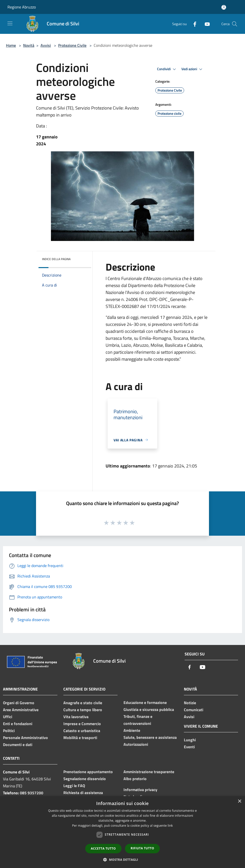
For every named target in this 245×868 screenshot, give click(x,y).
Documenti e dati (18, 745)
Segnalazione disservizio (85, 779)
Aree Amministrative (21, 710)
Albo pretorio (135, 779)
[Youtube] (205, 24)
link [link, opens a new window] (170, 826)
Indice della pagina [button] (56, 259)
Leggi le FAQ (74, 786)
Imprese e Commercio (82, 724)
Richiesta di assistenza (83, 793)
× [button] (239, 801)
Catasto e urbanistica (82, 731)
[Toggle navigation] (10, 23)
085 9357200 (32, 793)
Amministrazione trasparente (149, 772)
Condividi (167, 69)
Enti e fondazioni (18, 724)
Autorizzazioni (136, 744)
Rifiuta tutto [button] (143, 848)
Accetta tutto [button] (103, 848)
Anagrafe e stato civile (83, 703)
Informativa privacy (140, 790)
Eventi (189, 747)
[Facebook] (193, 24)
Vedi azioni (193, 69)
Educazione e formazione (145, 702)
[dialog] (122, 832)
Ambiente (132, 730)
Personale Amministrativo (25, 738)
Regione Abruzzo (22, 7)
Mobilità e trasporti (80, 738)
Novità (29, 45)
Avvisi (46, 45)
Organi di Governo (19, 703)
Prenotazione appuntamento (88, 772)
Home (11, 45)
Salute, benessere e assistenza (150, 737)
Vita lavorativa (76, 717)
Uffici (8, 717)
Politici (9, 731)
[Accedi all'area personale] (224, 7)
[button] (122, 860)
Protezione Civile (72, 45)
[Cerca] (235, 24)
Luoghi (190, 740)
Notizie (190, 703)
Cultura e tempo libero (83, 710)
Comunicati (194, 710)
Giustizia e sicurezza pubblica (149, 709)
